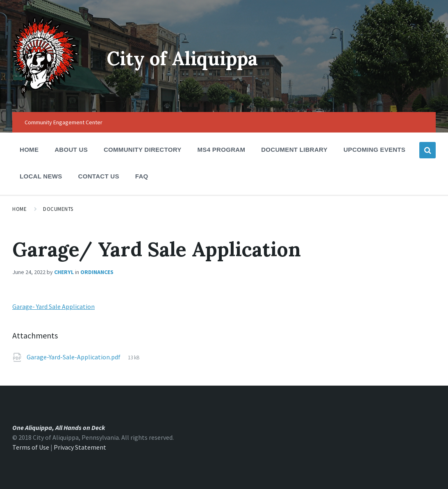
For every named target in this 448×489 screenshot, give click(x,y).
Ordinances (97, 272)
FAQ (142, 176)
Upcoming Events (374, 152)
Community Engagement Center (64, 122)
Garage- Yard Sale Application (53, 306)
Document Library (294, 152)
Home (29, 150)
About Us (71, 152)
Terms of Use (31, 447)
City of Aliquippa (186, 58)
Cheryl (64, 272)
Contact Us (99, 176)
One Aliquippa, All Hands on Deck (59, 427)
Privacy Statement (80, 447)
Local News (41, 176)
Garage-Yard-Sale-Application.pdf (74, 357)
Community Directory (143, 152)
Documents (58, 209)
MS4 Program (222, 150)
